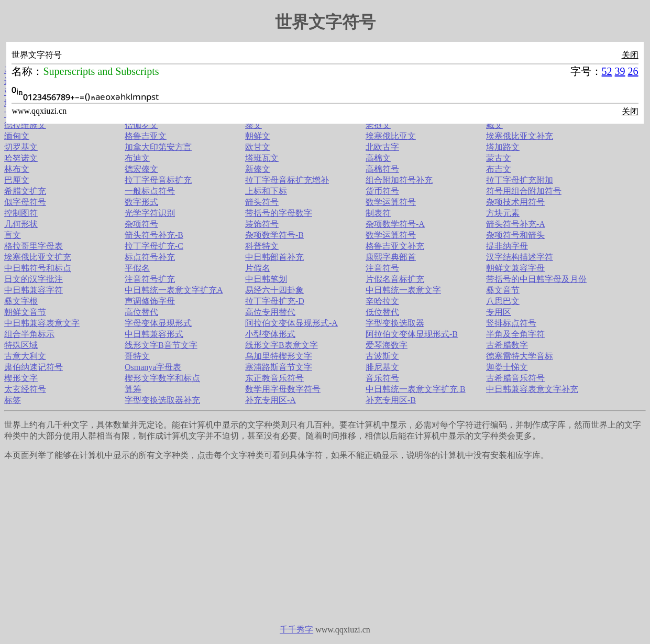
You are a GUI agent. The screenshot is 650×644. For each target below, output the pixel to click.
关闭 (630, 55)
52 (607, 71)
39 (620, 71)
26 (633, 71)
